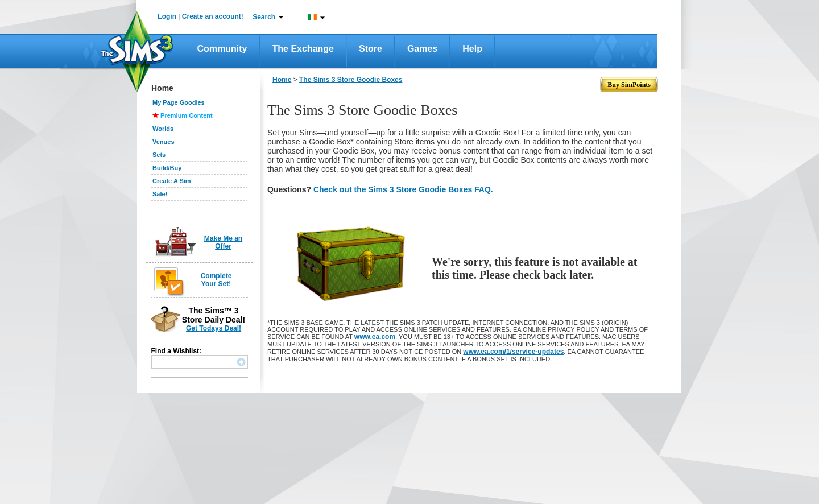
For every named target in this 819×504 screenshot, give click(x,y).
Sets (159, 155)
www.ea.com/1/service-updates (513, 352)
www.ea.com (375, 337)
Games (422, 49)
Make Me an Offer (223, 242)
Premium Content (187, 115)
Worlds (163, 129)
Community (222, 49)
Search (264, 17)
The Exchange (303, 49)
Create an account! (213, 16)
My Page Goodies (179, 102)
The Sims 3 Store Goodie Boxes (351, 80)
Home (282, 80)
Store (371, 49)
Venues (164, 142)
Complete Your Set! (216, 280)
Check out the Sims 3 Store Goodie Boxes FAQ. (403, 189)
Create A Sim (172, 181)
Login (167, 16)
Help (472, 49)
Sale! (160, 194)
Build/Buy (167, 168)
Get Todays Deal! (214, 328)
